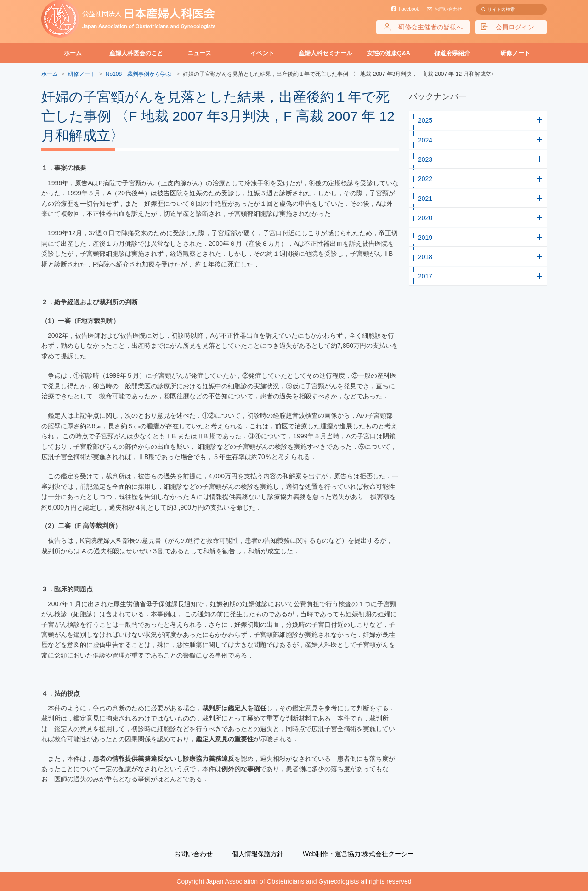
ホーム (73, 53)
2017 (425, 276)
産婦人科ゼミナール (325, 53)
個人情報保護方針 (258, 854)
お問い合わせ (448, 9)
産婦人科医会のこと (136, 53)
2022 (425, 179)
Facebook (409, 9)
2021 (425, 199)
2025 (425, 120)
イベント (262, 53)
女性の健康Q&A (389, 53)
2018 (425, 257)
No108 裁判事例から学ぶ (139, 74)
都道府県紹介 (452, 53)
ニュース (199, 53)
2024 (425, 140)
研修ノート (515, 53)
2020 (425, 218)
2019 (425, 238)
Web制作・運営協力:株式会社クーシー (358, 854)
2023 (425, 159)
